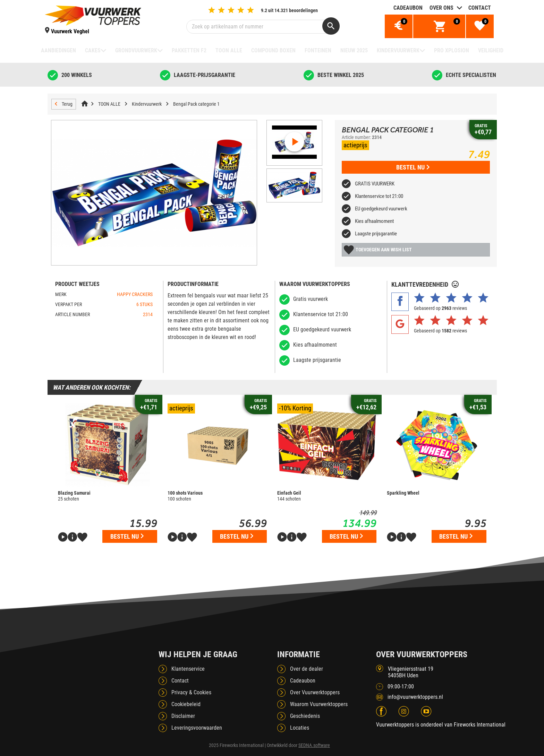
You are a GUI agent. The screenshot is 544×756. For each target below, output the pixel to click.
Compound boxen (273, 50)
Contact (480, 8)
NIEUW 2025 (354, 50)
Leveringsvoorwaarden (197, 728)
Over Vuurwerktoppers (315, 692)
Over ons (441, 8)
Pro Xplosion (452, 50)
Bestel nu (413, 167)
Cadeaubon (408, 8)
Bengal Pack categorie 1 (196, 104)
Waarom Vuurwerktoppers (319, 704)
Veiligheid (491, 50)
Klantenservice (188, 669)
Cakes (93, 50)
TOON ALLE (229, 50)
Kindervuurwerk (398, 50)
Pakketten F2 (189, 50)
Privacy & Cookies (191, 692)
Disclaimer (183, 716)
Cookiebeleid (186, 704)
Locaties (300, 728)
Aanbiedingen (58, 50)
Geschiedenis (305, 716)
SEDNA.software (314, 745)
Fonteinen (318, 50)
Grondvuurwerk (136, 50)
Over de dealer (307, 669)
